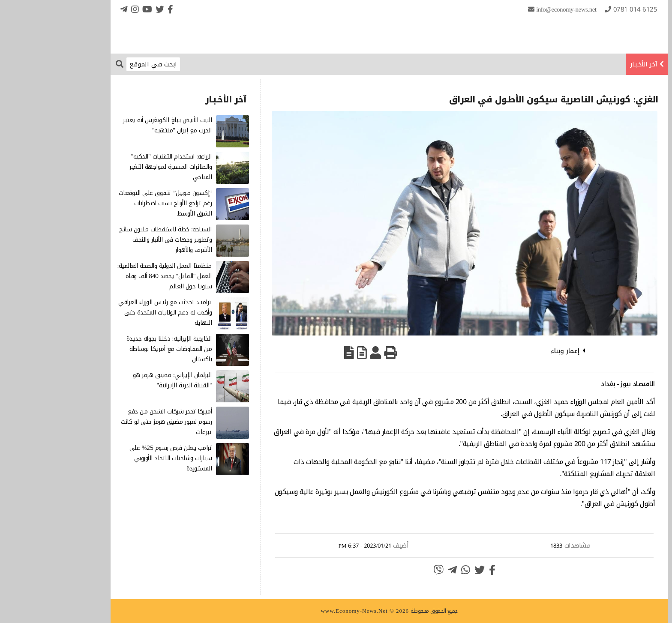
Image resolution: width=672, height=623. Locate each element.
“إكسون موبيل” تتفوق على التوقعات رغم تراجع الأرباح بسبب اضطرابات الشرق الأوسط (112, 203)
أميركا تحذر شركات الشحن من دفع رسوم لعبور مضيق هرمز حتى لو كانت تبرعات (113, 422)
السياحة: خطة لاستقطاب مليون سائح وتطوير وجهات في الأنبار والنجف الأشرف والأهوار (112, 240)
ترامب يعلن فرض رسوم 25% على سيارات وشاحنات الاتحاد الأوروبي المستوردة (117, 458)
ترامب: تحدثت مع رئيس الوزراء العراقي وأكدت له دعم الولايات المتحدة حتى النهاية (112, 313)
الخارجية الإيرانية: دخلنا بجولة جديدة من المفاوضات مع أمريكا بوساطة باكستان (116, 349)
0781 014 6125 (582, 9)
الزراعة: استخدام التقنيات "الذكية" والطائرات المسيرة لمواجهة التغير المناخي (117, 167)
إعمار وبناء (512, 351)
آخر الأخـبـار (591, 64)
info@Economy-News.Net (513, 9)
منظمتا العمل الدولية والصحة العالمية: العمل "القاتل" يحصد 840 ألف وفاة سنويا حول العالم (111, 276)
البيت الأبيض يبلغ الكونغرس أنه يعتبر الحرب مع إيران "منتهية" (114, 125)
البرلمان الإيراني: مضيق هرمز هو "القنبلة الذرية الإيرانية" (119, 380)
